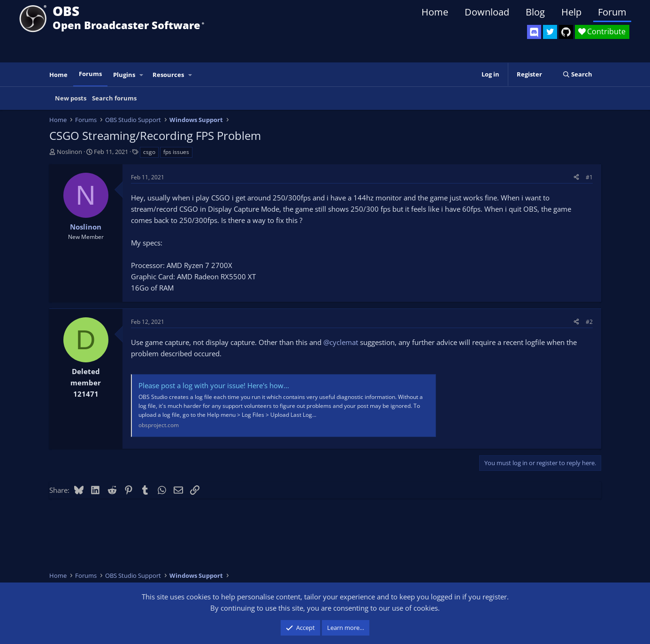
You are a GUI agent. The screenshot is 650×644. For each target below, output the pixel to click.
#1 (589, 177)
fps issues (176, 152)
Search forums (114, 98)
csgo (149, 152)
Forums (90, 74)
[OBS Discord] (534, 32)
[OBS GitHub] (566, 32)
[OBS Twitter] (550, 32)
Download (487, 12)
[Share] (576, 177)
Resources (168, 75)
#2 (589, 322)
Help (571, 12)
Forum (612, 12)
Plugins (124, 75)
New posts (71, 98)
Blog (535, 12)
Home (435, 12)
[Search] (577, 74)
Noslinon (69, 152)
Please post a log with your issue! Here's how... (214, 385)
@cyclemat (341, 342)
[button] (141, 75)
